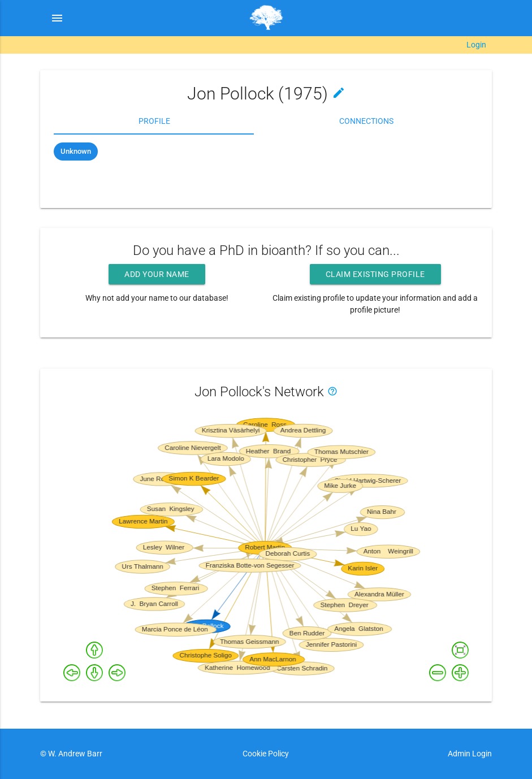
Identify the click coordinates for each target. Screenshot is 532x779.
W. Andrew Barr (74, 754)
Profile (154, 121)
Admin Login (470, 754)
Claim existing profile (375, 274)
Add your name (157, 274)
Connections (366, 121)
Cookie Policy (266, 754)
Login (476, 45)
